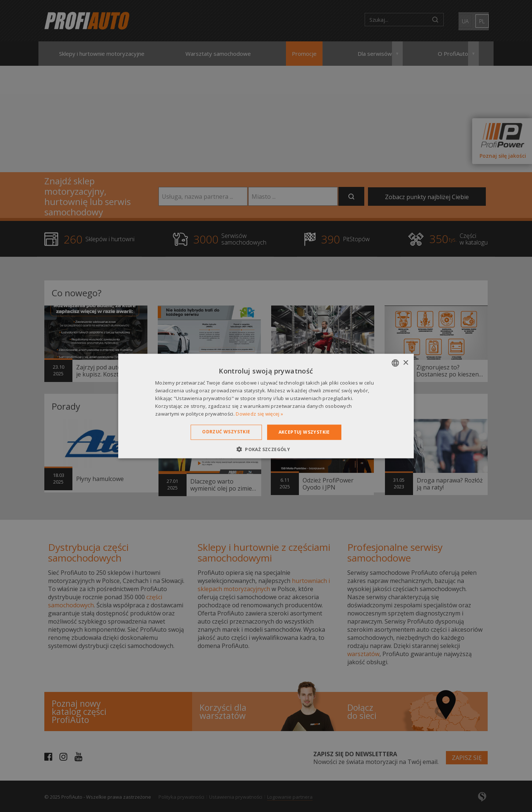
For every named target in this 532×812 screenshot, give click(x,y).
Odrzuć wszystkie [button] (226, 432)
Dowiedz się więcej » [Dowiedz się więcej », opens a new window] (259, 413)
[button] (266, 449)
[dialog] (266, 406)
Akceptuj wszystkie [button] (304, 432)
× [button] (405, 363)
